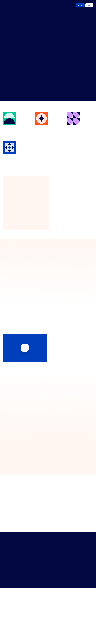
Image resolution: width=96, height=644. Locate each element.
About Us (60, 5)
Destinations (32, 5)
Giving (51, 5)
